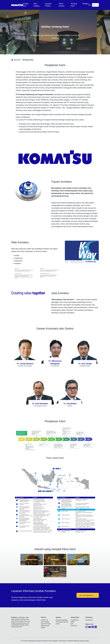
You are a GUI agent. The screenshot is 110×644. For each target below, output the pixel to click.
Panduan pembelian (62, 620)
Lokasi (58, 624)
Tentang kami (75, 620)
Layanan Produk (46, 624)
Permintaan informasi (62, 622)
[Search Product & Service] (89, 5)
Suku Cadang (45, 622)
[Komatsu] (17, 5)
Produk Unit (44, 620)
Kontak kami (89, 620)
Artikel (72, 622)
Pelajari (85, 4)
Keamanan (74, 626)
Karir (72, 624)
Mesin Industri (45, 626)
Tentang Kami (28, 60)
